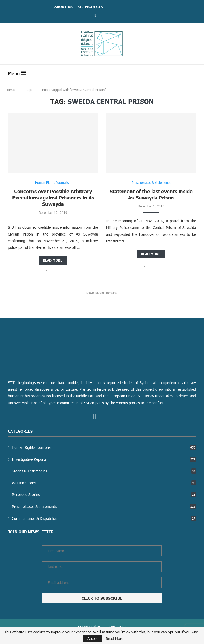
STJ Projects (90, 7)
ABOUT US (63, 7)
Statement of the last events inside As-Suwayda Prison (151, 194)
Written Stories (104, 483)
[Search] (193, 72)
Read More (114, 639)
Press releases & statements (104, 506)
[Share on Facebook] (47, 271)
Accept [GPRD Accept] (93, 639)
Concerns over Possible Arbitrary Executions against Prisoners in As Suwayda (53, 198)
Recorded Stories (104, 495)
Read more (52, 260)
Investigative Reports (104, 459)
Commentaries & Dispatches (104, 518)
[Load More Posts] (102, 293)
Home (10, 90)
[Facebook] (95, 15)
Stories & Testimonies (104, 471)
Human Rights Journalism (104, 447)
